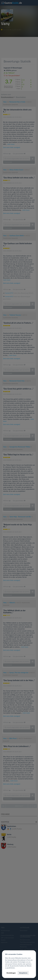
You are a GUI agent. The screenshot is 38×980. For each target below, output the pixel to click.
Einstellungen (11, 973)
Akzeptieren (23, 973)
